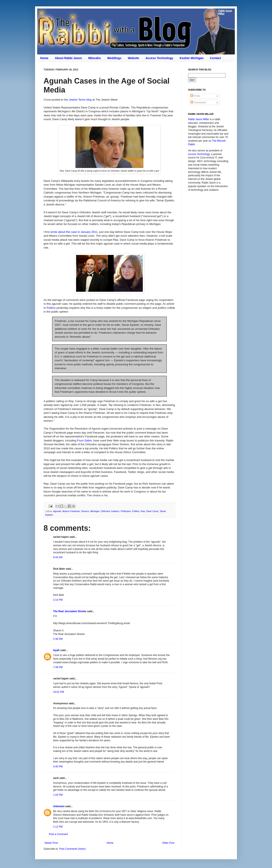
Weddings (114, 58)
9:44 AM (58, 557)
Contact (215, 58)
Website (133, 58)
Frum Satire (84, 440)
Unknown (59, 806)
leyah (56, 650)
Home (44, 58)
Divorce (85, 511)
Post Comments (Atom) (72, 849)
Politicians (126, 511)
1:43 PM (58, 795)
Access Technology (159, 58)
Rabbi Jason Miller (199, 119)
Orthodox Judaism (110, 511)
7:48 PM (58, 667)
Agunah (57, 511)
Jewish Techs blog (80, 100)
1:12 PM (58, 827)
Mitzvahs (94, 58)
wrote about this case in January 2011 (74, 232)
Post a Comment (58, 834)
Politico (51, 308)
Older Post (168, 843)
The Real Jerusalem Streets (70, 611)
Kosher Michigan (192, 58)
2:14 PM (58, 600)
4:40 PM (58, 767)
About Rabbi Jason (68, 58)
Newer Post (51, 843)
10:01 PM (59, 692)
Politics (136, 511)
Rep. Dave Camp (150, 511)
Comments (198, 102)
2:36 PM (58, 639)
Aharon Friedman (71, 511)
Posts (195, 96)
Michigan (95, 511)
